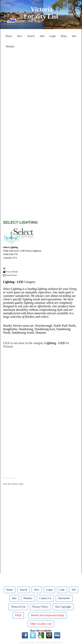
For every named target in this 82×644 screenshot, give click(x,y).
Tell (74, 590)
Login (52, 36)
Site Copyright (63, 607)
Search (31, 36)
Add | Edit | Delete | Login (13, 484)
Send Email (10, 275)
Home (9, 36)
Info (74, 36)
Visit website (10, 272)
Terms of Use (18, 607)
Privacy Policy (40, 607)
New (20, 36)
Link (62, 590)
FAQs (18, 615)
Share (64, 36)
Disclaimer (64, 598)
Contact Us (45, 598)
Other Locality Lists (41, 624)
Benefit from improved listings (48, 615)
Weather (10, 47)
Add (42, 36)
